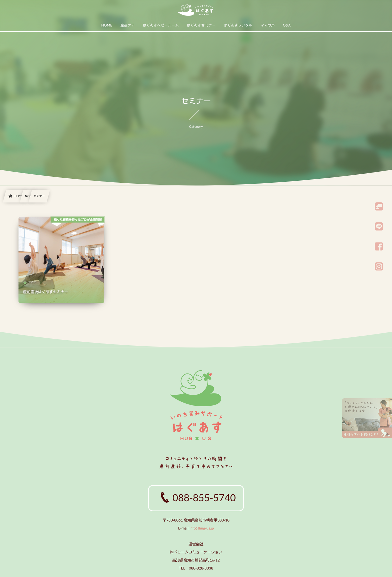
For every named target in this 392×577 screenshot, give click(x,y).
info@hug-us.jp (202, 528)
